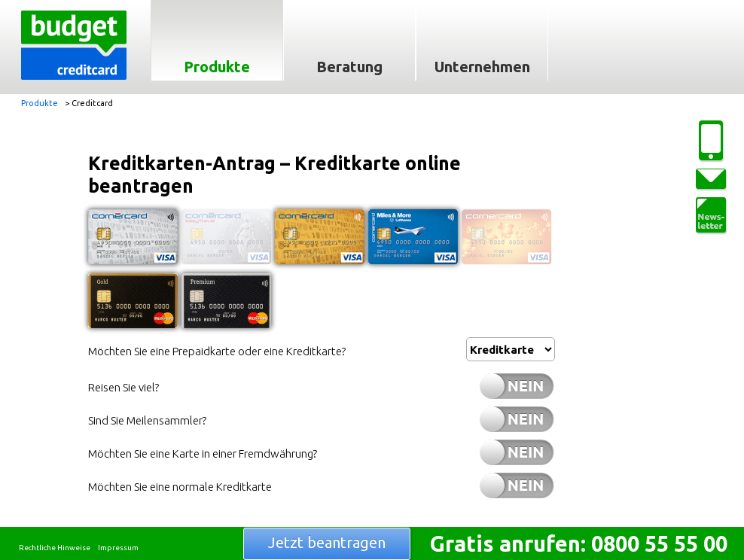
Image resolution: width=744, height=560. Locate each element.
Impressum (118, 548)
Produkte (217, 67)
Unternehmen (482, 67)
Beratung (349, 67)
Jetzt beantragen (327, 542)
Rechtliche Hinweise (55, 548)
